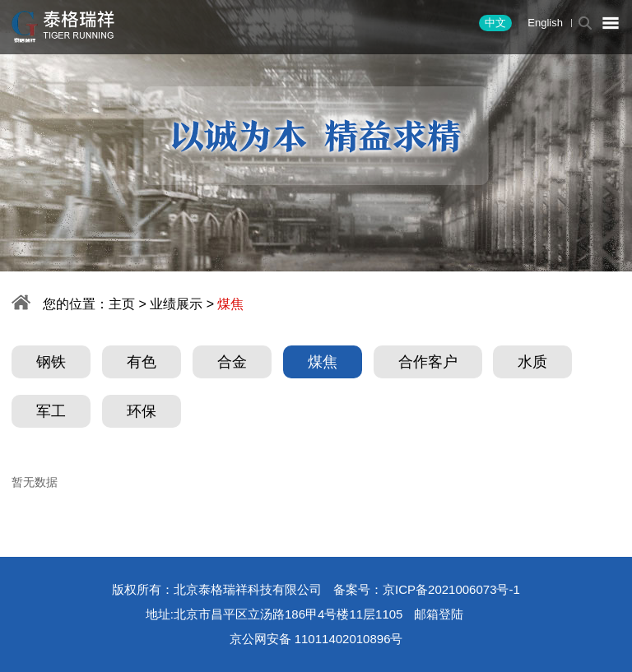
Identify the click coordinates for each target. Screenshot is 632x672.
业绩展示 (176, 304)
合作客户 (428, 362)
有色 (142, 362)
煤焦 (323, 362)
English (545, 23)
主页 (122, 304)
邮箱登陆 (439, 614)
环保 (142, 411)
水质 (532, 362)
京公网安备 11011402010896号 (316, 639)
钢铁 (51, 362)
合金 (232, 362)
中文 (495, 23)
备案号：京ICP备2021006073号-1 (427, 589)
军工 (51, 411)
